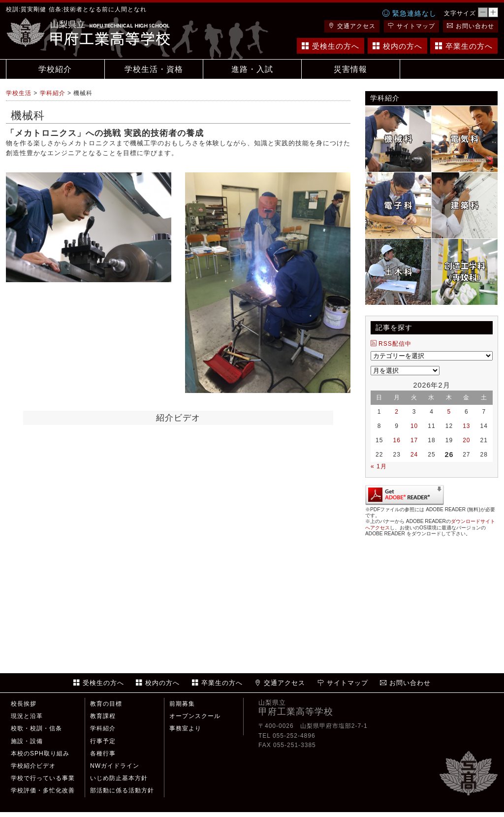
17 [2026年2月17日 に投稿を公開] (414, 440)
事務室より (185, 728)
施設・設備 (27, 741)
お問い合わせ (471, 26)
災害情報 (350, 69)
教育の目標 (106, 704)
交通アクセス (352, 26)
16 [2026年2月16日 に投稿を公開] (396, 440)
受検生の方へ (331, 46)
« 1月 (379, 466)
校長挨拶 (24, 704)
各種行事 (103, 753)
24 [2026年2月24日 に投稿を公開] (414, 455)
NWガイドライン (115, 766)
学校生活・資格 (154, 69)
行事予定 (103, 741)
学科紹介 (103, 728)
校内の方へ (397, 46)
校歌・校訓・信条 (36, 728)
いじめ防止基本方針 (119, 778)
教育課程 (103, 716)
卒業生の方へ (464, 46)
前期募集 (182, 704)
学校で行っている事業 (43, 778)
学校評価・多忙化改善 (43, 790)
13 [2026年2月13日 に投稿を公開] (466, 426)
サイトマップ (411, 26)
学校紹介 (55, 69)
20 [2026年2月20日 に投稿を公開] (466, 440)
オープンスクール (195, 716)
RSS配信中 (391, 344)
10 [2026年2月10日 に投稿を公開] (414, 426)
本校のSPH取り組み (40, 753)
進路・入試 (252, 69)
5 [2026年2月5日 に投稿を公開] (449, 412)
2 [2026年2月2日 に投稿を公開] (397, 412)
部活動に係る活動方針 (122, 790)
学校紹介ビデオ (33, 766)
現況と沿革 (27, 716)
